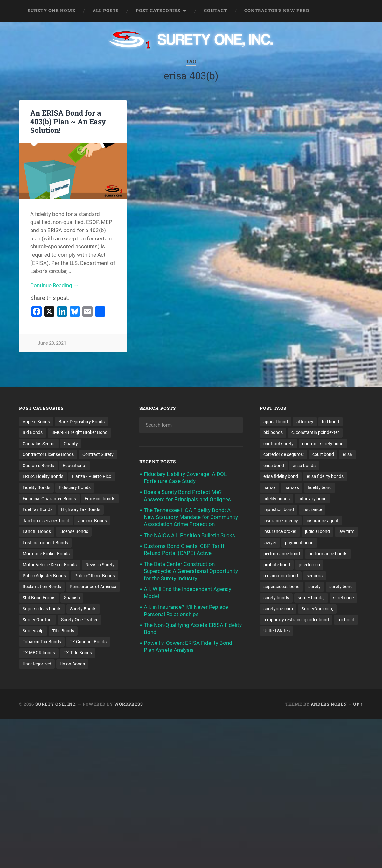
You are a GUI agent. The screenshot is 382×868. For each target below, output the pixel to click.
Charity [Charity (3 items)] (71, 444)
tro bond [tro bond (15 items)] (346, 620)
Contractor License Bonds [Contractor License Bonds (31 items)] (48, 455)
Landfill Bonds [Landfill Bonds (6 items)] (37, 532)
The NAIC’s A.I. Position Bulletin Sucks (189, 535)
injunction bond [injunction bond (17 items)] (279, 510)
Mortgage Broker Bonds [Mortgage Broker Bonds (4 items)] (46, 554)
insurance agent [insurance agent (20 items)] (323, 521)
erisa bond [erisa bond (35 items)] (274, 466)
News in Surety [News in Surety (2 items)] (100, 565)
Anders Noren (329, 705)
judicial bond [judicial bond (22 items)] (317, 532)
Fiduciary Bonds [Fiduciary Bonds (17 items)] (75, 488)
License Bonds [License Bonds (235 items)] (74, 532)
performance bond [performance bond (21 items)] (282, 554)
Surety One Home (52, 11)
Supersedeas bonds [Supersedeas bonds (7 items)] (42, 609)
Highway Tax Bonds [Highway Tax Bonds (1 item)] (81, 510)
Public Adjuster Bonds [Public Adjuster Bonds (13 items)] (44, 576)
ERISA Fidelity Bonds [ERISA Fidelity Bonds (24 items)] (43, 477)
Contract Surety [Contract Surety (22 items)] (98, 455)
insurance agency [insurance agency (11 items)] (281, 521)
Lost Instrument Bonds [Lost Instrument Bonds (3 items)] (45, 543)
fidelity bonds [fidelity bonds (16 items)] (277, 499)
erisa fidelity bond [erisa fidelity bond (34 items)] (281, 477)
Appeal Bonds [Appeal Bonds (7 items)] (36, 422)
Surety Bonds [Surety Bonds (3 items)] (83, 609)
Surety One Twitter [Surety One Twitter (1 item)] (79, 620)
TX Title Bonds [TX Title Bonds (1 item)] (78, 653)
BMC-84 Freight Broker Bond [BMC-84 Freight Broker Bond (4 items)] (79, 432)
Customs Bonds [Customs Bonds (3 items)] (38, 466)
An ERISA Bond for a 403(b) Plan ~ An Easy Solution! (68, 121)
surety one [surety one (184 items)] (343, 598)
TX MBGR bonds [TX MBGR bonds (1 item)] (39, 653)
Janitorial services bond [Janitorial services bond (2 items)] (46, 521)
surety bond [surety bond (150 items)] (341, 587)
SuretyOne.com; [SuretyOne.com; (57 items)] (317, 609)
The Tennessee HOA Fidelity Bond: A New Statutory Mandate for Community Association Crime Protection (191, 517)
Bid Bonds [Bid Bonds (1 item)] (33, 432)
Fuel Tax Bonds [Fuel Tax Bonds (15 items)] (38, 510)
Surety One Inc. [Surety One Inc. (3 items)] (38, 620)
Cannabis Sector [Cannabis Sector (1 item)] (39, 444)
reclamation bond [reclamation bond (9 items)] (281, 576)
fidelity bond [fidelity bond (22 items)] (320, 488)
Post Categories (158, 11)
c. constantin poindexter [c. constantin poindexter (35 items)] (315, 432)
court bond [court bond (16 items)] (323, 455)
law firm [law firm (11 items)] (346, 532)
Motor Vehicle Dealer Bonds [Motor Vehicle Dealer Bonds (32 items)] (50, 565)
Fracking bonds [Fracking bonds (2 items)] (100, 499)
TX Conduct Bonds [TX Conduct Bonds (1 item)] (88, 642)
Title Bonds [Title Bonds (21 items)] (63, 631)
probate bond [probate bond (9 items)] (277, 565)
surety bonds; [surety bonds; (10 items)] (311, 598)
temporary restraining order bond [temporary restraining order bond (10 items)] (296, 620)
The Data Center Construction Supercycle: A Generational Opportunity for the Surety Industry (191, 571)
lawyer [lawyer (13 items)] (270, 543)
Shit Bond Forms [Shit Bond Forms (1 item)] (39, 598)
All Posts (106, 11)
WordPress (129, 705)
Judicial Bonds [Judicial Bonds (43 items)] (92, 521)
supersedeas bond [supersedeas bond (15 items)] (281, 587)
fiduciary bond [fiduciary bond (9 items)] (313, 499)
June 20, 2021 (52, 343)
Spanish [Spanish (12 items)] (72, 598)
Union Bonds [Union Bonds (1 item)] (72, 665)
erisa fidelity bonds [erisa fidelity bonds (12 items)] (325, 477)
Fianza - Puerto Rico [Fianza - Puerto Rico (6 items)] (92, 477)
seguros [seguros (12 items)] (315, 576)
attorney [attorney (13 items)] (305, 422)
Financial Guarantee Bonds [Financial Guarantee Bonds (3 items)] (49, 499)
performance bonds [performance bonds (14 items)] (328, 554)
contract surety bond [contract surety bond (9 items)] (323, 444)
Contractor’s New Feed (277, 11)
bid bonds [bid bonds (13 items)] (273, 432)
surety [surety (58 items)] (314, 587)
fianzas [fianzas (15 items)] (292, 488)
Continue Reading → (55, 285)
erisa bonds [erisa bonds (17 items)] (304, 466)
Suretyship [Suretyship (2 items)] (33, 631)
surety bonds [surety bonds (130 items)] (276, 598)
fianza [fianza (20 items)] (270, 488)
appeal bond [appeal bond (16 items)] (276, 422)
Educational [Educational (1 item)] (74, 466)
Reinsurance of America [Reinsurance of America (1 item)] (93, 587)
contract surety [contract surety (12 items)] (278, 444)
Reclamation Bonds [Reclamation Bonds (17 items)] (42, 587)
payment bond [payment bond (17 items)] (299, 543)
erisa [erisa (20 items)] (347, 455)
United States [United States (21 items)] (277, 631)
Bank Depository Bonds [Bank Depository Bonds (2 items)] (82, 422)
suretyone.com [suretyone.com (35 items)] (278, 609)
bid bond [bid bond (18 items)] (330, 422)
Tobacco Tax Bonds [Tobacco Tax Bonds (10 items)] (42, 642)
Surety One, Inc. (56, 705)
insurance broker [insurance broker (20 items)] (280, 532)
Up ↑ (358, 705)
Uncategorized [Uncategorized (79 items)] (37, 665)
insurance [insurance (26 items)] (312, 510)
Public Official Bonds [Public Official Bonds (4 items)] (95, 576)
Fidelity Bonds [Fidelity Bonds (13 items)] (36, 488)
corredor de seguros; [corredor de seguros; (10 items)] (284, 455)
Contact (215, 11)
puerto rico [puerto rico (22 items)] (309, 565)
